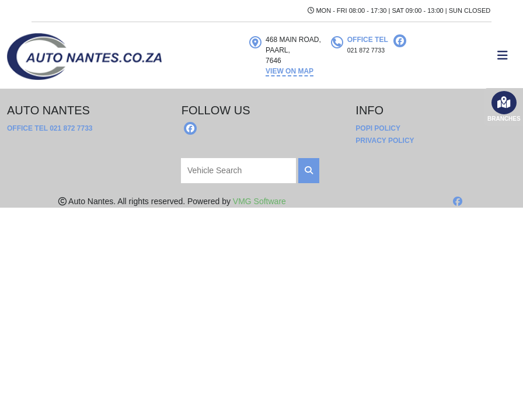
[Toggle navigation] (503, 55)
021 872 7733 (71, 128)
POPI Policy (378, 128)
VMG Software (259, 201)
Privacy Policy (385, 141)
